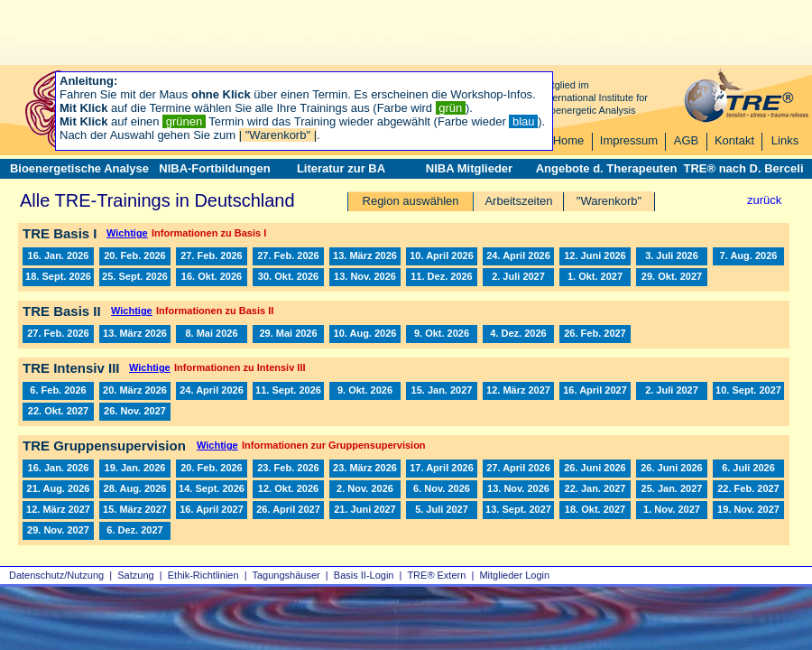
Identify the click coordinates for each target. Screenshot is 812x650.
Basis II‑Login (364, 575)
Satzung (135, 575)
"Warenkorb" (609, 201)
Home (569, 140)
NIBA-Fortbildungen (214, 168)
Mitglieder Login (514, 575)
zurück (764, 200)
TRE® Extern (436, 575)
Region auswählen (411, 201)
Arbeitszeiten (518, 201)
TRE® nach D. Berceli (743, 168)
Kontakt (734, 140)
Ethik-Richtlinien (203, 575)
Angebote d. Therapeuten (607, 168)
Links (785, 140)
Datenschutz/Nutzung (56, 575)
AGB (686, 140)
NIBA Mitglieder (469, 168)
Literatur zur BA (341, 168)
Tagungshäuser (286, 575)
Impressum (629, 140)
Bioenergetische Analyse (79, 168)
